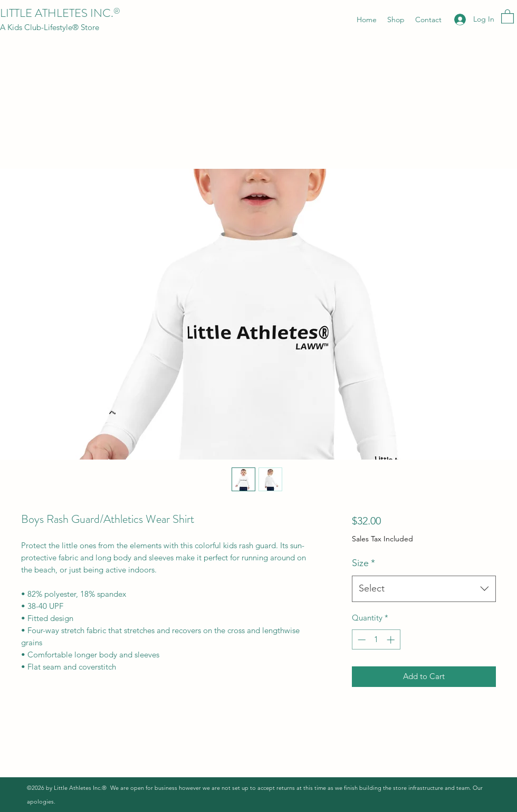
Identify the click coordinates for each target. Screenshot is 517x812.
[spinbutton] (376, 640)
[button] (508, 16)
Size (363, 563)
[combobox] (424, 589)
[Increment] (392, 640)
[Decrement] (361, 640)
